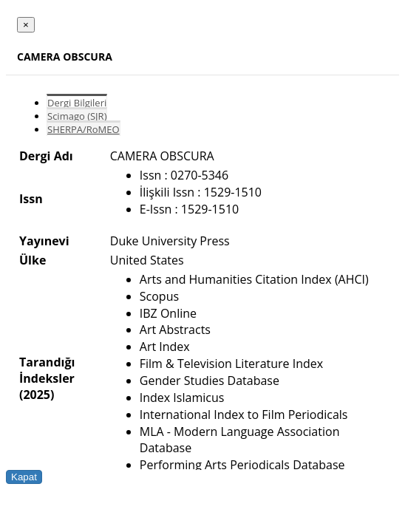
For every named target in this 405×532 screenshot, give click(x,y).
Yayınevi (44, 241)
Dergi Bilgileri (77, 103)
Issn (31, 199)
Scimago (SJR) (77, 116)
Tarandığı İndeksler (47, 370)
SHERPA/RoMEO (84, 129)
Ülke (33, 260)
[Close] (26, 25)
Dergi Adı (46, 156)
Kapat (24, 477)
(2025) (37, 395)
